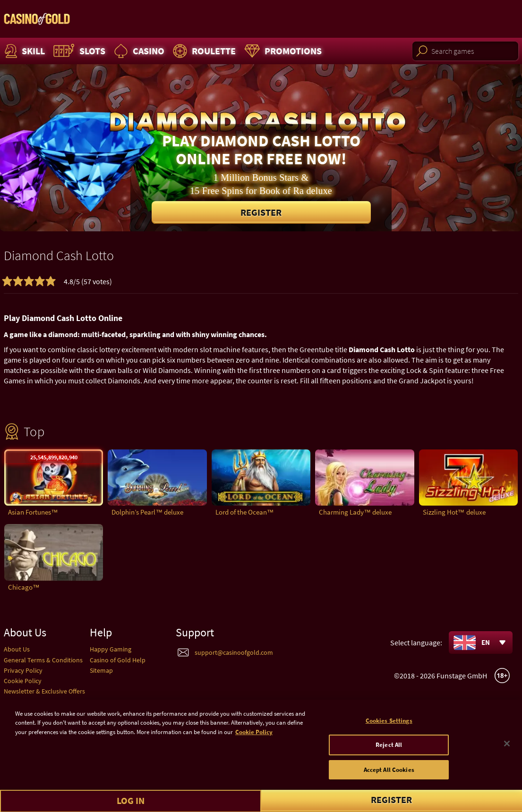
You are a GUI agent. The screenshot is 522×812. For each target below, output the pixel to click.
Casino (138, 51)
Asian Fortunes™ (33, 512)
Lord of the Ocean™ (245, 512)
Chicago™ (24, 587)
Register (261, 212)
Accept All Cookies (389, 780)
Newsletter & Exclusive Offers (44, 691)
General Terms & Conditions (43, 660)
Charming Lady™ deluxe (355, 512)
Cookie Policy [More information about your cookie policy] (254, 742)
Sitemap (101, 670)
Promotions (282, 51)
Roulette (203, 51)
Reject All (389, 755)
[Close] (507, 753)
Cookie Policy (23, 681)
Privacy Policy (23, 670)
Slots (78, 51)
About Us (17, 649)
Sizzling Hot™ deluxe (454, 512)
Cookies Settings (389, 731)
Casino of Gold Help (118, 660)
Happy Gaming (111, 649)
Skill (24, 51)
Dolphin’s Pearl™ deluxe (147, 512)
